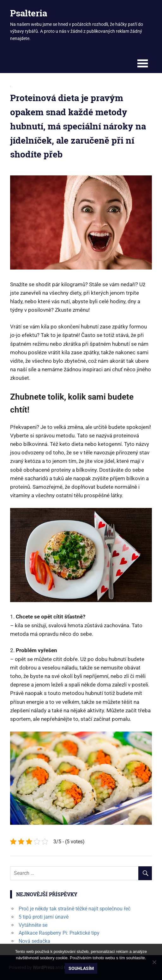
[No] (154, 962)
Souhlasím (81, 968)
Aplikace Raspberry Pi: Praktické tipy (59, 933)
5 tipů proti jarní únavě (44, 917)
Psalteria (29, 13)
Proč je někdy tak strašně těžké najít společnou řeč (75, 909)
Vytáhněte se (33, 925)
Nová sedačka (34, 941)
